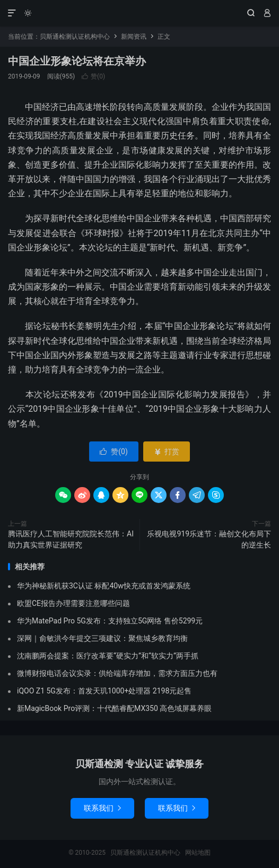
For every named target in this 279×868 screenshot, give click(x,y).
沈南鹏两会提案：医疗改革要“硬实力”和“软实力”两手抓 (108, 656)
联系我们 (102, 808)
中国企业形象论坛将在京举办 (77, 61)
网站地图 (198, 853)
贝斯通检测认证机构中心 (139, 13)
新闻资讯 (134, 37)
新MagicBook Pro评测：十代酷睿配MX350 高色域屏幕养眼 (114, 708)
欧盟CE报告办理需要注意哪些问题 (73, 603)
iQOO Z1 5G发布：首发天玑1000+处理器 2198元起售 (104, 691)
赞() (93, 76)
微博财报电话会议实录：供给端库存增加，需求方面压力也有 (117, 673)
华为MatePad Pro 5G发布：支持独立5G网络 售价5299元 (110, 621)
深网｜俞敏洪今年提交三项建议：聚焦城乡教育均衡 (102, 638)
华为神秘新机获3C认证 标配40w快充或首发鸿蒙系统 (104, 586)
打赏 (166, 452)
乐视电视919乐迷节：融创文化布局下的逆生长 (209, 539)
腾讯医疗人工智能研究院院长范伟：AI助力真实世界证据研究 (71, 539)
